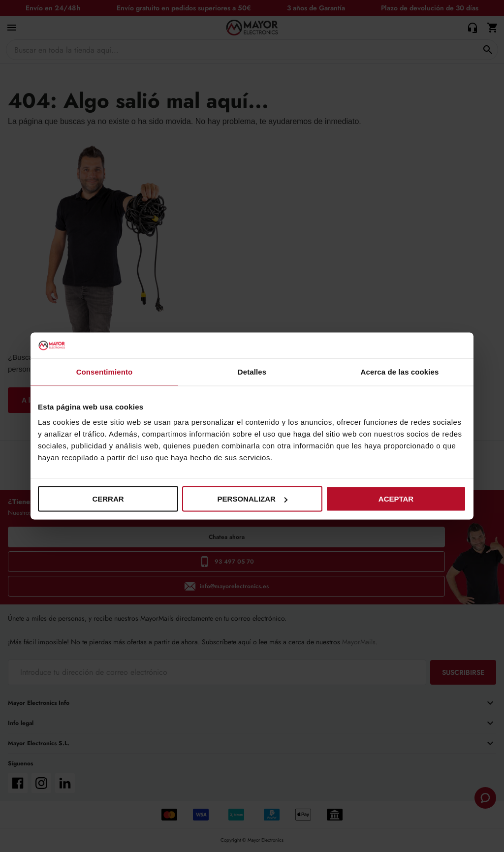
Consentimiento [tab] (105, 371)
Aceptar (396, 499)
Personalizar (252, 499)
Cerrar (108, 499)
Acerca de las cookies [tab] (400, 371)
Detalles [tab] (252, 371)
